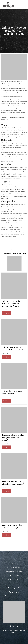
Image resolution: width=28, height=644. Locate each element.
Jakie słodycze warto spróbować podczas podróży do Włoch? (11, 304)
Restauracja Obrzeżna (14, 567)
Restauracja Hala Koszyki (14, 563)
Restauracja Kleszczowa (14, 571)
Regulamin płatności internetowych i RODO (14, 636)
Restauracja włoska (14, 588)
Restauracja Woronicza (14, 575)
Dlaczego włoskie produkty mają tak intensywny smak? (14, 438)
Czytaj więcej (7, 313)
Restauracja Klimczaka (14, 579)
